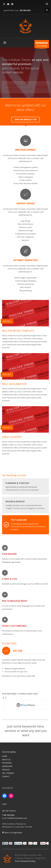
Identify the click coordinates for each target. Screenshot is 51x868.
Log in (4, 804)
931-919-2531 (25, 10)
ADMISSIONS (7, 766)
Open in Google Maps (12, 833)
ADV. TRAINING (8, 773)
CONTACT (6, 776)
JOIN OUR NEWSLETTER (26, 119)
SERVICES (6, 770)
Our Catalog (42, 45)
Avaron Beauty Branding (25, 861)
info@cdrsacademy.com (17, 818)
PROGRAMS (7, 763)
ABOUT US (6, 760)
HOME (5, 756)
